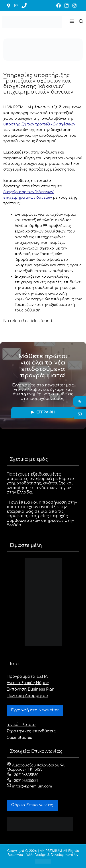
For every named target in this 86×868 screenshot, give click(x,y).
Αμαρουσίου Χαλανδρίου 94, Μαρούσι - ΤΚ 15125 (36, 767)
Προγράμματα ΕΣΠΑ (27, 677)
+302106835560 (22, 775)
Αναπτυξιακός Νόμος (28, 683)
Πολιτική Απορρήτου (27, 696)
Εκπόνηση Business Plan (31, 689)
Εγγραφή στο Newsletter (35, 710)
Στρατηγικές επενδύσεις (31, 731)
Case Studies (19, 738)
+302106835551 (22, 781)
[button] (72, 22)
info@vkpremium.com (29, 786)
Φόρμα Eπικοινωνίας (32, 805)
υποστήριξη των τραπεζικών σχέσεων (39, 124)
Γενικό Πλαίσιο (21, 725)
